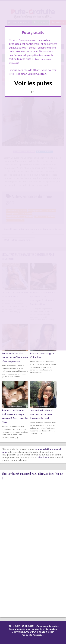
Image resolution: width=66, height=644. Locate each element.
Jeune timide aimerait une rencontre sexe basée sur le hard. (42, 414)
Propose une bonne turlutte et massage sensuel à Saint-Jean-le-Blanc (15, 416)
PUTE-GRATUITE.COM (21, 626)
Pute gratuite (39, 635)
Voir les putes (33, 83)
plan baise (43, 457)
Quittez (33, 92)
